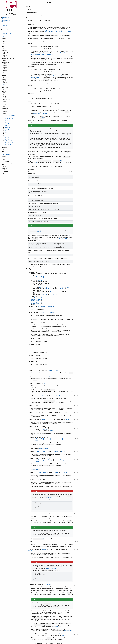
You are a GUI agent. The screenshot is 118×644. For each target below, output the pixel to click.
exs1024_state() (36, 302)
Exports (29, 367)
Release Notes (6, 20)
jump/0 (6, 120)
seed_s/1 (7, 134)
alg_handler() (34, 279)
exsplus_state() (36, 298)
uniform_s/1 (8, 144)
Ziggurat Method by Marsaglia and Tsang (58, 32)
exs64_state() (36, 303)
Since (28, 18)
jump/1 (6, 122)
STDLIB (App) (7, 33)
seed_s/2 (7, 136)
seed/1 (6, 131)
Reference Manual (7, 19)
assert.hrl (6, 37)
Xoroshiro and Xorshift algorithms (40, 30)
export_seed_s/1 (9, 119)
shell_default (7, 155)
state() (46, 289)
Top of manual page (10, 115)
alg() (31, 277)
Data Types (30, 269)
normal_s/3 (8, 129)
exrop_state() (36, 301)
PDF (4, 22)
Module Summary (32, 12)
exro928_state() (36, 299)
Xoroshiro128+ (64, 239)
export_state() (34, 313)
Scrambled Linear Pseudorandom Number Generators (51, 54)
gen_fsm (6, 84)
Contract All (5, 27)
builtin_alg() (34, 272)
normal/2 (7, 126)
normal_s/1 (8, 127)
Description (30, 24)
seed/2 (6, 132)
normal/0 (7, 124)
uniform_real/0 (8, 141)
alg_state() (43, 287)
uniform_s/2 (8, 146)
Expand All (4, 26)
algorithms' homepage (40, 114)
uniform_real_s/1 (9, 143)
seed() (31, 318)
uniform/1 (7, 139)
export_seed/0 (8, 117)
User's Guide (6, 17)
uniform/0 (7, 137)
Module (28, 6)
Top (3, 23)
